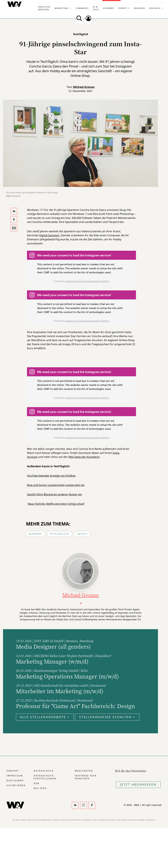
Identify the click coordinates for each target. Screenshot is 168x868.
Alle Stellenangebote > (45, 717)
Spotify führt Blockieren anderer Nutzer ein (54, 494)
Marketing (61, 8)
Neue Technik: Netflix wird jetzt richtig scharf (56, 504)
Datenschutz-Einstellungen (45, 777)
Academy (109, 8)
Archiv (82, 534)
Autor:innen (16, 785)
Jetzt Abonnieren (138, 784)
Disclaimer (15, 780)
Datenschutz (44, 771)
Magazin (139, 8)
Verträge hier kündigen (86, 777)
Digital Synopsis (49, 235)
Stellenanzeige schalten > (107, 717)
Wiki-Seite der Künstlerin (84, 457)
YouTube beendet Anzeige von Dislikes (51, 476)
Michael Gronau (84, 87)
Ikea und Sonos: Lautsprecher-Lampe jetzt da (56, 485)
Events (123, 8)
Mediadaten (84, 771)
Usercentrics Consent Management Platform (87, 281)
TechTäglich (60, 534)
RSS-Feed (40, 788)
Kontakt (13, 771)
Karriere (35, 534)
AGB (37, 783)
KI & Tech (96, 8)
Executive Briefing (44, 8)
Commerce (82, 8)
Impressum (15, 776)
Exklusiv (155, 8)
